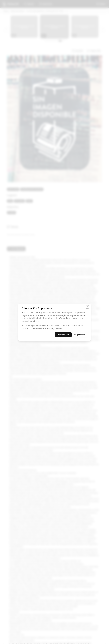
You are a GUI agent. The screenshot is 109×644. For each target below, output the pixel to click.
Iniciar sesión (63, 335)
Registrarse (79, 335)
